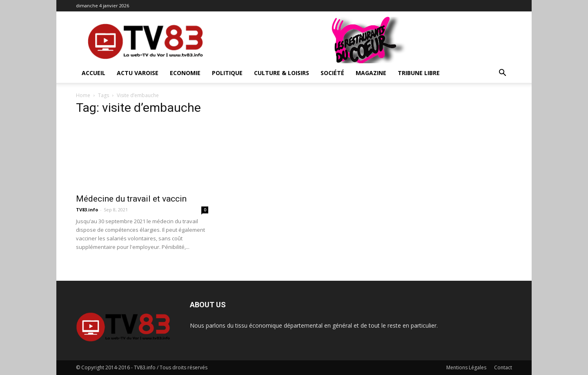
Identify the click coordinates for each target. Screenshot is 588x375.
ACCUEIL (94, 73)
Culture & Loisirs (282, 73)
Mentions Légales (466, 367)
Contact (503, 367)
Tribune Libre (419, 73)
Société (332, 73)
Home (83, 95)
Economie (185, 73)
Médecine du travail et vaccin (131, 199)
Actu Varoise (138, 73)
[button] (502, 74)
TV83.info (87, 210)
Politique (227, 73)
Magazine (371, 73)
